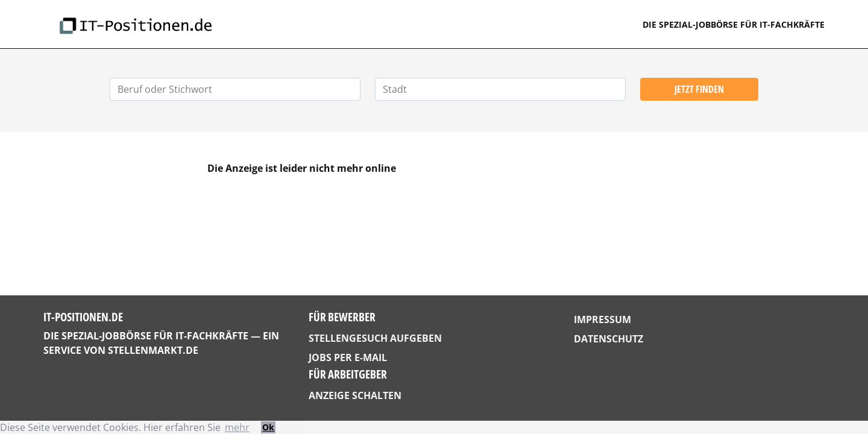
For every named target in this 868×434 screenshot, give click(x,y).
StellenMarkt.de (153, 350)
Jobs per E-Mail (348, 357)
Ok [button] (268, 427)
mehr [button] (237, 427)
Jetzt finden (699, 89)
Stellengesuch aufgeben (375, 338)
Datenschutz (609, 339)
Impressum (602, 319)
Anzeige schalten (355, 395)
